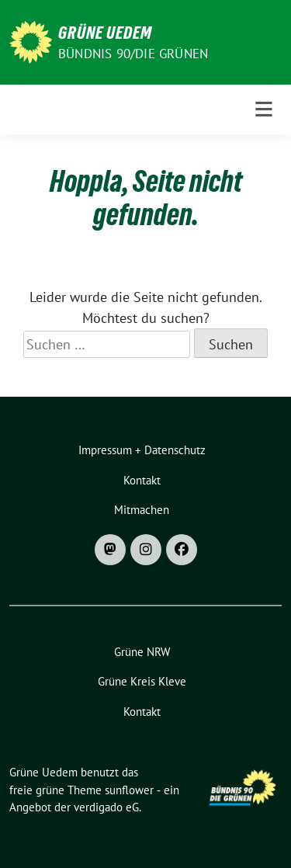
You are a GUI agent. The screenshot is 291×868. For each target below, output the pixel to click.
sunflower (129, 790)
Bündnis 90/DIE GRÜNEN (133, 54)
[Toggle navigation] (264, 109)
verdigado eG (106, 807)
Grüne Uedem (105, 33)
